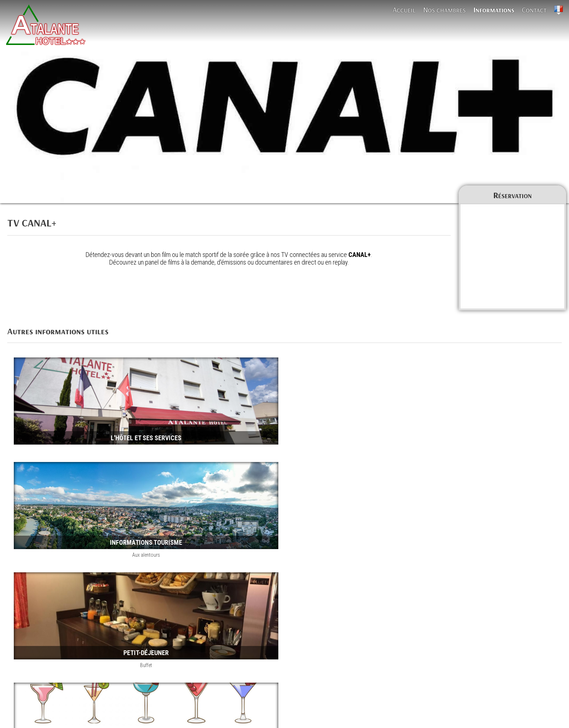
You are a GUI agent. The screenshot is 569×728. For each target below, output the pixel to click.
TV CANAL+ (95, 700)
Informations (494, 10)
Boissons (393, 516)
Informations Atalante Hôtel (46, 700)
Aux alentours (393, 405)
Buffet (136, 516)
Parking (136, 626)
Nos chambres (444, 10)
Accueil (404, 10)
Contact (534, 10)
